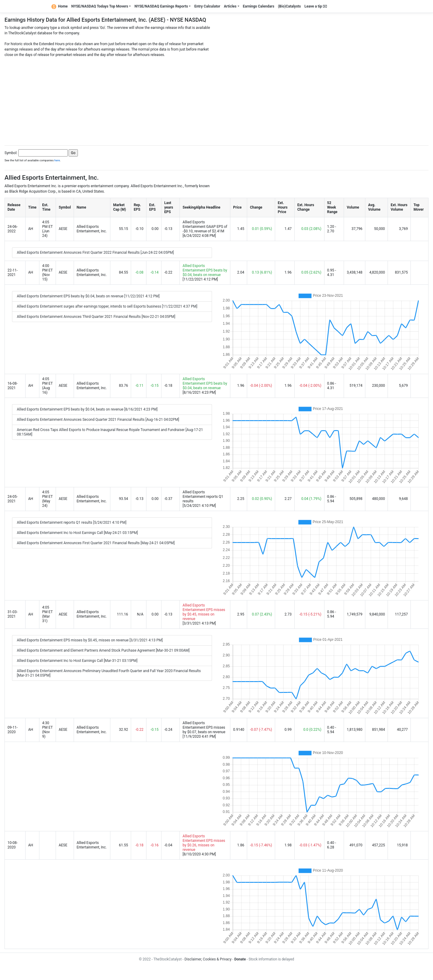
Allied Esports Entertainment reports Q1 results (203, 497)
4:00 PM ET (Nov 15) (47, 273)
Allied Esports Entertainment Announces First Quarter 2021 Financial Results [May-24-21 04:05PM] (96, 543)
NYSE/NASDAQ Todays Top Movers (100, 6)
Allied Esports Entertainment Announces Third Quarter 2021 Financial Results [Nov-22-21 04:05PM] (96, 317)
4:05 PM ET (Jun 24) (47, 229)
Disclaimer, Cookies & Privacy (208, 959)
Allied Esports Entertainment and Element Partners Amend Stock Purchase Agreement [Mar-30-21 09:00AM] (103, 650)
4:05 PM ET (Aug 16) (47, 386)
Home (60, 6)
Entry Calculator (207, 6)
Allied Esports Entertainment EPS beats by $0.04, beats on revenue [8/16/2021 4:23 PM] (87, 409)
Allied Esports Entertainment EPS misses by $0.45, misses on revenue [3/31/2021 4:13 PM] (90, 640)
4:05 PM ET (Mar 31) (47, 614)
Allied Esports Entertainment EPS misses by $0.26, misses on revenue (204, 843)
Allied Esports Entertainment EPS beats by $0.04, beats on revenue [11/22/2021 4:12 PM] (88, 296)
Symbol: (11, 153)
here (57, 160)
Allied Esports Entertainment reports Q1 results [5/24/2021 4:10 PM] (72, 523)
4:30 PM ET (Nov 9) (47, 730)
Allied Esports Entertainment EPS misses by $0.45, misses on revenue (204, 612)
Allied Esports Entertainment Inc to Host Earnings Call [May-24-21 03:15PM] (77, 533)
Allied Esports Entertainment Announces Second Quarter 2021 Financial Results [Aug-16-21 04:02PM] (98, 420)
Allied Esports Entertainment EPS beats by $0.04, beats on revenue (205, 270)
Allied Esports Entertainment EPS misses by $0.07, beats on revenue (204, 727)
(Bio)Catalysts (289, 6)
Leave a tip (316, 6)
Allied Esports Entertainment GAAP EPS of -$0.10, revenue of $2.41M (205, 227)
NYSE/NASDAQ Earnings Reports (161, 6)
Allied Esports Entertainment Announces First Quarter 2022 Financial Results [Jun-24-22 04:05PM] (95, 253)
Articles (230, 6)
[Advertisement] (216, 100)
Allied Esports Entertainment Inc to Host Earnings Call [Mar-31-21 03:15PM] (77, 661)
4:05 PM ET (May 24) (47, 499)
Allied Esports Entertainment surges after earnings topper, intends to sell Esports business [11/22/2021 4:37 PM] (107, 306)
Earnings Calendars (259, 6)
